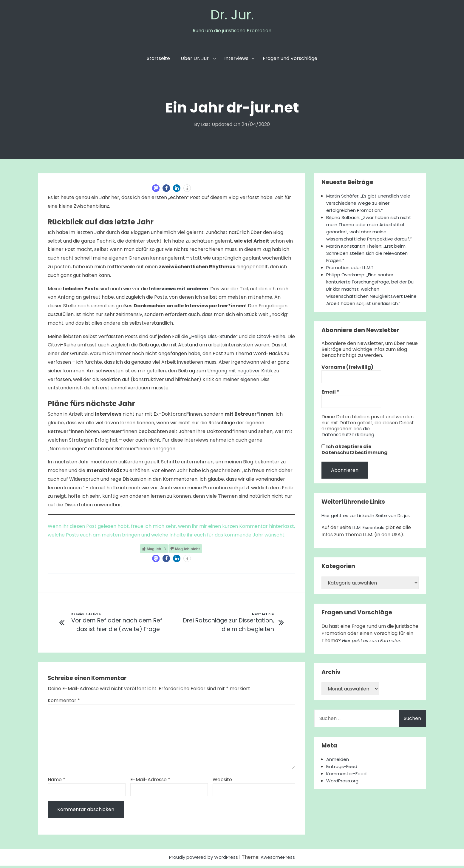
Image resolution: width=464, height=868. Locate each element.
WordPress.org (344, 789)
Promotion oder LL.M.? (352, 269)
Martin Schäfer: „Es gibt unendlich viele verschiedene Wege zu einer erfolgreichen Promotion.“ (371, 205)
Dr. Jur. (232, 15)
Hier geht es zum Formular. (374, 649)
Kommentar (64, 703)
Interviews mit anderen (179, 290)
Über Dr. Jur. (195, 60)
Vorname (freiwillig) (347, 376)
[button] (156, 190)
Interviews (236, 60)
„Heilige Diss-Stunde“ (214, 338)
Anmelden (338, 768)
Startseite (158, 60)
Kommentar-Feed (348, 782)
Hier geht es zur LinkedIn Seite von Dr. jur (368, 524)
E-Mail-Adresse (150, 782)
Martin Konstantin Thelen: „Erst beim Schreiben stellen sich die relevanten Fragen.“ (369, 255)
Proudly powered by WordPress (203, 859)
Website (222, 782)
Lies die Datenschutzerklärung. (348, 440)
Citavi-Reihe (271, 338)
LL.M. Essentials (370, 536)
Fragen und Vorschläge (290, 60)
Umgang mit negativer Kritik (240, 372)
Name (57, 782)
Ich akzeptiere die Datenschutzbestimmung (355, 458)
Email (330, 401)
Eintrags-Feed (343, 775)
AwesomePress (280, 859)
